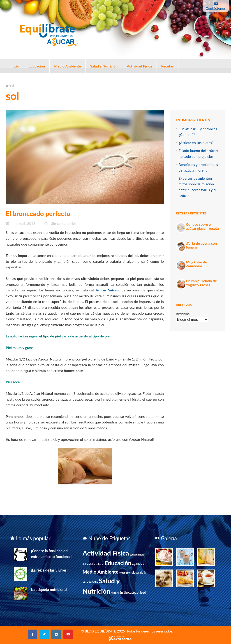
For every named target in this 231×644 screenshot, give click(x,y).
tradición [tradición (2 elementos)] (117, 593)
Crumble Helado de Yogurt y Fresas (201, 283)
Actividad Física (139, 66)
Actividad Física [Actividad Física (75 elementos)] (106, 553)
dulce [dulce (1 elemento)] (85, 564)
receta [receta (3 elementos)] (93, 582)
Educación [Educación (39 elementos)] (118, 563)
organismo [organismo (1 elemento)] (125, 573)
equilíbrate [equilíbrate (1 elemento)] (138, 564)
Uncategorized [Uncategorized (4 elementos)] (135, 592)
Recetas (167, 66)
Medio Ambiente (68, 66)
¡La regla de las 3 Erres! (49, 570)
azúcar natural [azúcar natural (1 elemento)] (137, 554)
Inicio (15, 66)
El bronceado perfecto (38, 213)
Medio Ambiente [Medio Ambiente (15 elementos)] (100, 572)
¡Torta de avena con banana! (201, 245)
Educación (37, 66)
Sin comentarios (64, 223)
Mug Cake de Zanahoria (196, 264)
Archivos (183, 314)
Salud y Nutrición (104, 66)
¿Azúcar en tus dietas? (196, 143)
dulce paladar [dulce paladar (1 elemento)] (96, 564)
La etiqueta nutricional (49, 589)
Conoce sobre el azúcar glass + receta (202, 226)
